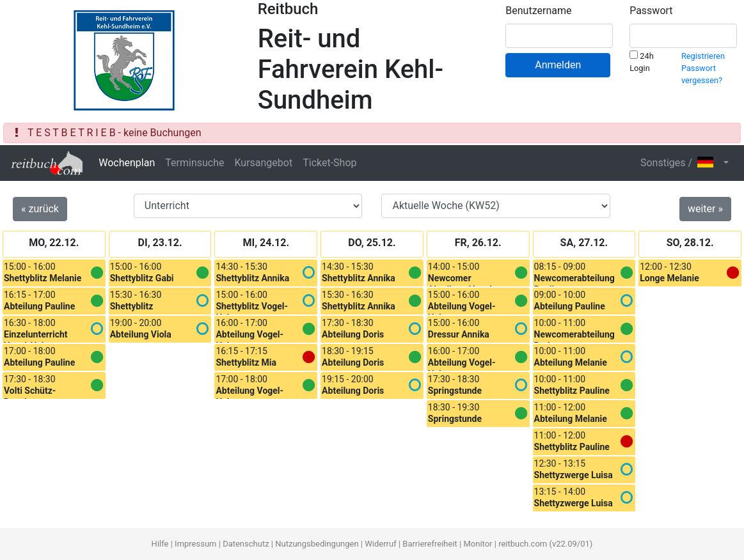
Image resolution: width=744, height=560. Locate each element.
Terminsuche (194, 163)
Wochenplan (127, 163)
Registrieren (703, 56)
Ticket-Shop (329, 163)
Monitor (478, 544)
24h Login (642, 62)
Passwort (651, 11)
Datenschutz (246, 544)
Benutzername (538, 11)
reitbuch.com (523, 544)
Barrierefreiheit (430, 544)
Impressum (195, 544)
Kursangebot (263, 163)
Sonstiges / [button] (681, 163)
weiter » (705, 209)
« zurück (40, 209)
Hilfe (160, 544)
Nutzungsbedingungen (317, 544)
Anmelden (558, 65)
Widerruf (380, 544)
